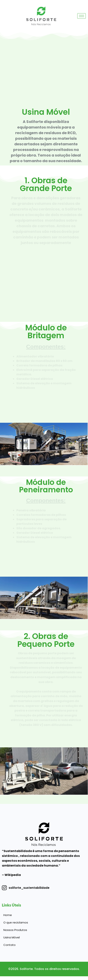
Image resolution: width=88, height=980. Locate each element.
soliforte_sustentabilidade (26, 888)
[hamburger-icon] (82, 16)
